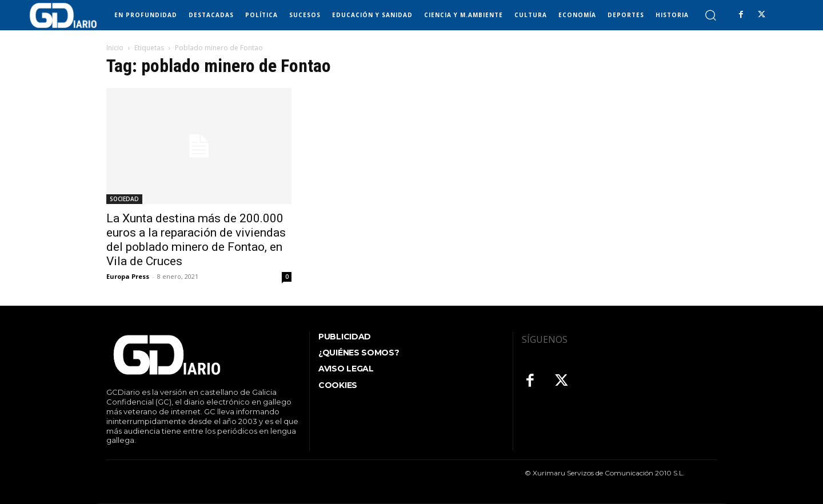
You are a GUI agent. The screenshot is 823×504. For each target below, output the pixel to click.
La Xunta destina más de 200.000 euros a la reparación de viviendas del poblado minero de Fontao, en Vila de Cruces (196, 240)
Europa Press (128, 276)
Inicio (115, 48)
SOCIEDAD (124, 199)
